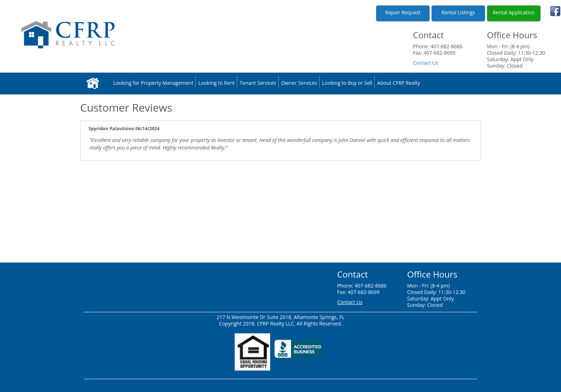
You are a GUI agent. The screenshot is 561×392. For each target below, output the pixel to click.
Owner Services (299, 83)
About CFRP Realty (399, 83)
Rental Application (514, 13)
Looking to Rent (216, 83)
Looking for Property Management (153, 83)
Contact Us (426, 63)
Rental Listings (458, 13)
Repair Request (403, 13)
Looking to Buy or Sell (347, 83)
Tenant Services (258, 83)
